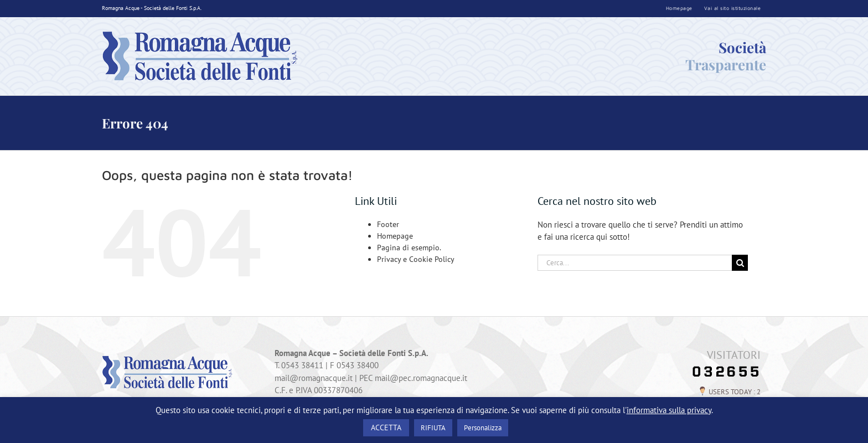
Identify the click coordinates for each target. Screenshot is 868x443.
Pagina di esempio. (409, 248)
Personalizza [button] (483, 428)
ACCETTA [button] (386, 427)
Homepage (395, 236)
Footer (388, 224)
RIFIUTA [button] (433, 428)
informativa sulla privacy (669, 410)
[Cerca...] (635, 263)
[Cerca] (740, 263)
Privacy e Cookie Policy (416, 259)
